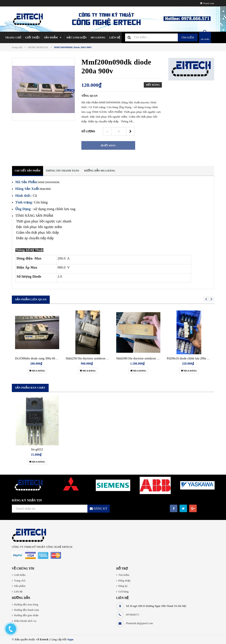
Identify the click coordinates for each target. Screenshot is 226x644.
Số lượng (88, 131)
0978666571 (133, 615)
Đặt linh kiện (77, 38)
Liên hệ (115, 38)
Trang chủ (13, 38)
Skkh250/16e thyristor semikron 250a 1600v (93, 358)
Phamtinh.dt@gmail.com (139, 623)
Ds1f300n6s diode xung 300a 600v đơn (39, 358)
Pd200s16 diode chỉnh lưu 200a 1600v (191, 358)
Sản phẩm (53, 38)
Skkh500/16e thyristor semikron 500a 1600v (144, 358)
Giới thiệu (33, 38)
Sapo (70, 639)
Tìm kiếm (188, 37)
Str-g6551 (37, 450)
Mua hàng (98, 38)
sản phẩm (205, 39)
